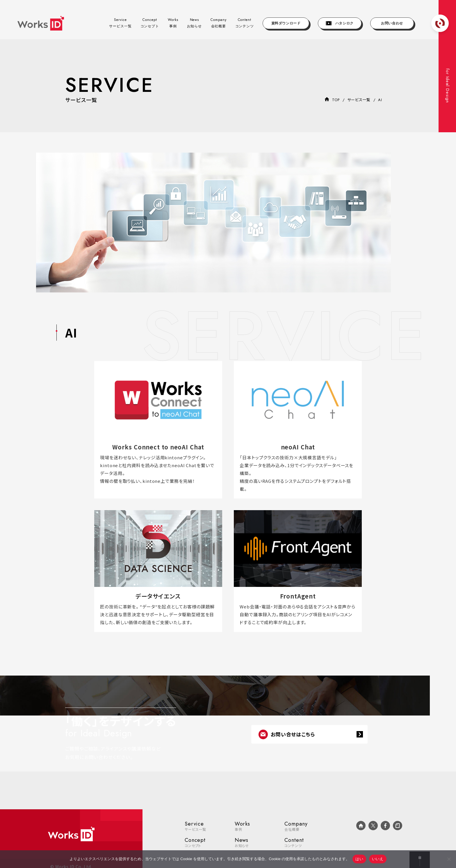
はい (359, 859)
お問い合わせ (392, 23)
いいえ (378, 859)
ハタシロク (340, 23)
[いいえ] (449, 859)
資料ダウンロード (286, 23)
